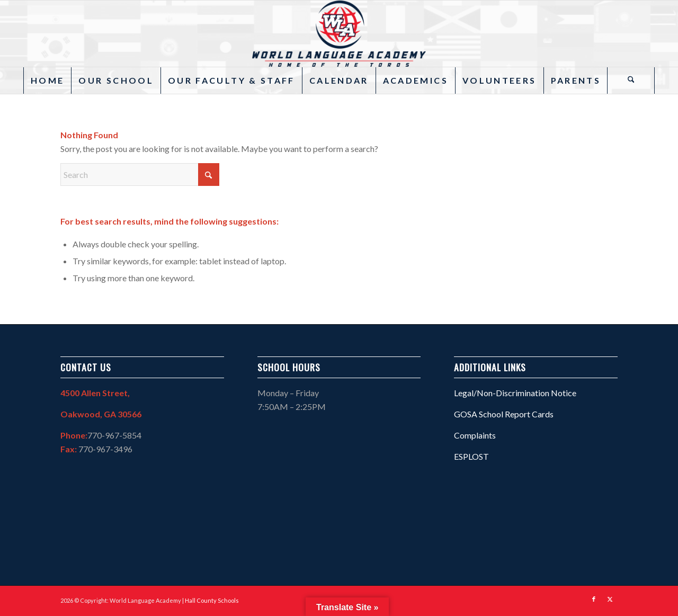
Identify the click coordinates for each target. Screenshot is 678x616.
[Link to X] (610, 599)
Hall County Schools (212, 600)
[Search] (631, 81)
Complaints (475, 435)
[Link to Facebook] (594, 599)
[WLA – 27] (339, 34)
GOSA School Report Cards (504, 414)
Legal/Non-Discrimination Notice (515, 393)
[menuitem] (47, 81)
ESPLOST (471, 456)
